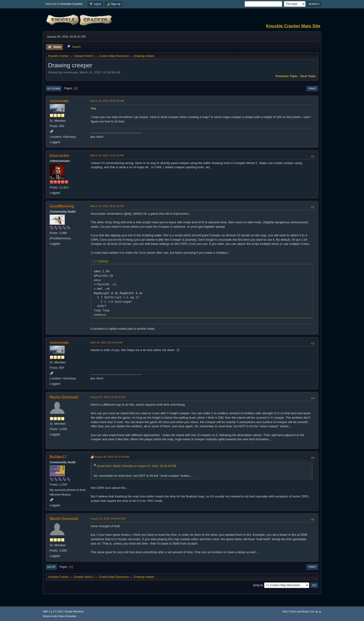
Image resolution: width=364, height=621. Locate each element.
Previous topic (287, 76)
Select (103, 261)
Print (312, 89)
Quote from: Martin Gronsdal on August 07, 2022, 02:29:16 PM (136, 466)
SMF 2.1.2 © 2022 (53, 611)
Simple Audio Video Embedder (60, 616)
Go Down (54, 89)
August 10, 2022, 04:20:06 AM (108, 519)
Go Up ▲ (316, 611)
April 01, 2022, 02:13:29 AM (106, 342)
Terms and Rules (299, 611)
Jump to (258, 585)
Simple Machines (74, 611)
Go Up (51, 567)
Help (285, 611)
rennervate (59, 101)
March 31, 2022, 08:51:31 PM (107, 206)
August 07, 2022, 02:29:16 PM (108, 397)
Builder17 (58, 457)
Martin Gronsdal (64, 397)
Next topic (308, 76)
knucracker (60, 156)
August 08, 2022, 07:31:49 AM (112, 457)
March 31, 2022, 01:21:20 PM (107, 155)
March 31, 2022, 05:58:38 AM (107, 101)
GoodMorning (62, 206)
